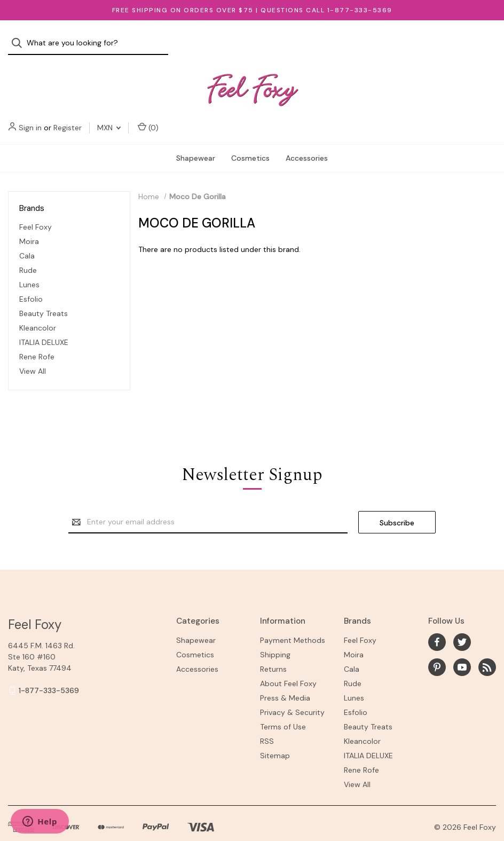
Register (405, 43)
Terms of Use (283, 708)
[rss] (487, 647)
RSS (267, 722)
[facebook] (437, 622)
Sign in (368, 43)
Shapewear (196, 138)
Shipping (275, 635)
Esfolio (31, 279)
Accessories (307, 138)
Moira (29, 222)
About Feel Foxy (288, 664)
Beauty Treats (44, 294)
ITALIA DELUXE (44, 323)
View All (33, 351)
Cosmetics (250, 138)
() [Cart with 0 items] (486, 42)
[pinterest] (437, 647)
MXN (446, 43)
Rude (28, 250)
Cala (27, 236)
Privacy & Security (292, 693)
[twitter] (462, 622)
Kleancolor (38, 308)
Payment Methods (293, 621)
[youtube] (462, 647)
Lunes (29, 265)
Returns (273, 650)
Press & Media (285, 679)
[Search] (20, 43)
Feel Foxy (36, 207)
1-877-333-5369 (49, 671)
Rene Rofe (37, 337)
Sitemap (275, 736)
